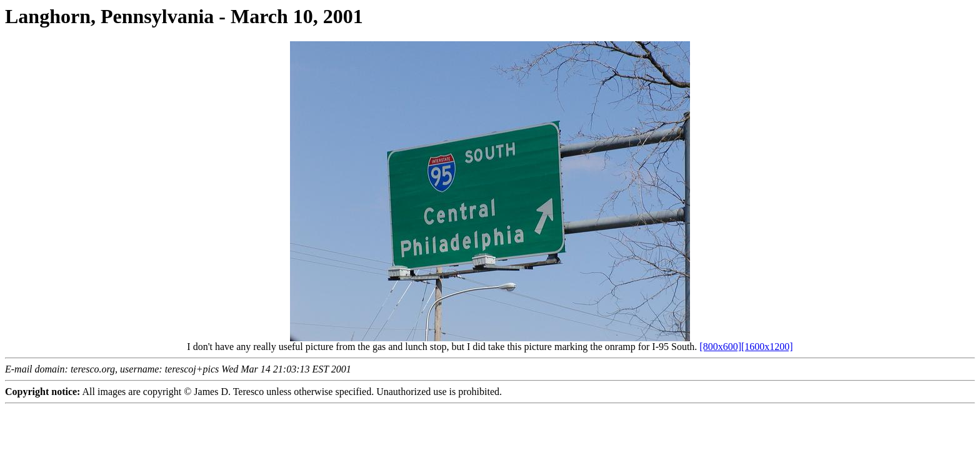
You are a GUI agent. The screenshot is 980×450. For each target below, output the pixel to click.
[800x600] (720, 347)
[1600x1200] (767, 347)
